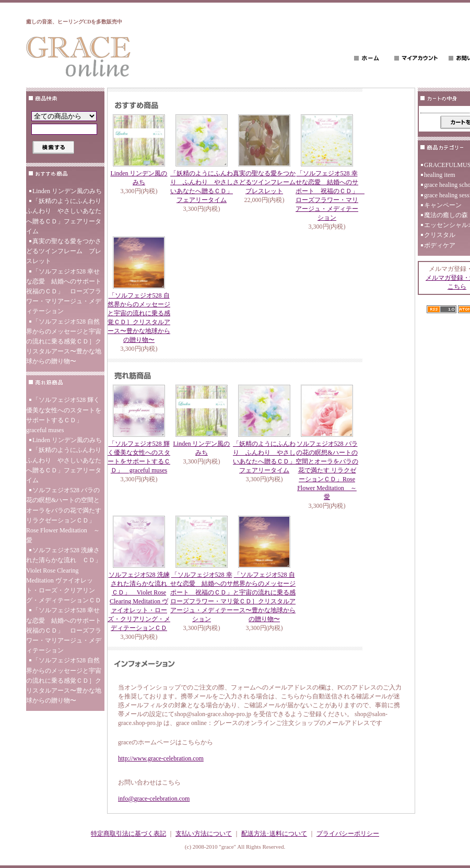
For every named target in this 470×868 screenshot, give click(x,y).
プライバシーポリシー (348, 834)
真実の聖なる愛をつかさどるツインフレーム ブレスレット (64, 251)
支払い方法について (204, 834)
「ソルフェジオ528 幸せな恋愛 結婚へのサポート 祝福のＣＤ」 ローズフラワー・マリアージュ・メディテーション (65, 292)
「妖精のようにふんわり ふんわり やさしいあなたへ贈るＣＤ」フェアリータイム (65, 216)
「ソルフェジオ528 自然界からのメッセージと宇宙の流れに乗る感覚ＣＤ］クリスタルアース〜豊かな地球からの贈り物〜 (64, 342)
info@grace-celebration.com (154, 799)
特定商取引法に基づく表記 (128, 834)
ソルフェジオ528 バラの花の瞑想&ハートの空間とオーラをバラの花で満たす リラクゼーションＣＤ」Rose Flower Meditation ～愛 (64, 515)
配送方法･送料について (274, 834)
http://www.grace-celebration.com (161, 758)
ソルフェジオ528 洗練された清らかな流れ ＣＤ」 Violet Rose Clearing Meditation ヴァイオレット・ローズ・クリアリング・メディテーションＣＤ (65, 575)
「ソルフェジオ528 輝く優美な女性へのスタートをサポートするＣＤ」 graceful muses (64, 415)
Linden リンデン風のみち (67, 191)
